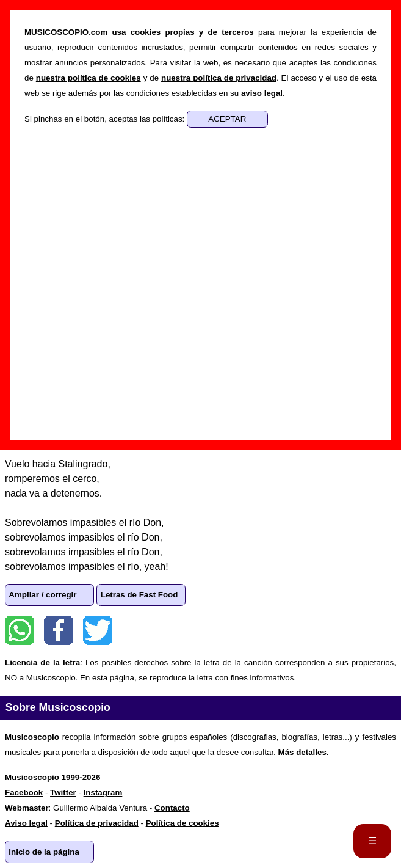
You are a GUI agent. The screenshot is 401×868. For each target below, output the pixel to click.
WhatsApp (20, 630)
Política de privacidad (97, 823)
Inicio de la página (44, 852)
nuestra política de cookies (89, 78)
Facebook (59, 630)
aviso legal (262, 93)
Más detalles (302, 752)
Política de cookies (182, 823)
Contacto (172, 808)
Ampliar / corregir (42, 595)
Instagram (103, 793)
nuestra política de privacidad (219, 78)
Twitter (98, 630)
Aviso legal (26, 823)
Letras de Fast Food (139, 595)
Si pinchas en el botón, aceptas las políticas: (106, 119)
